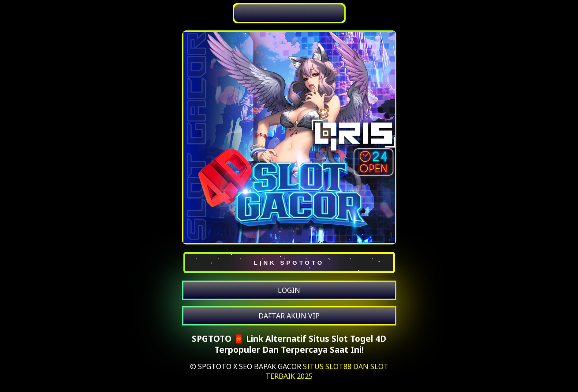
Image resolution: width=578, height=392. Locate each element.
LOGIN (289, 290)
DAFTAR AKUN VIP (289, 316)
